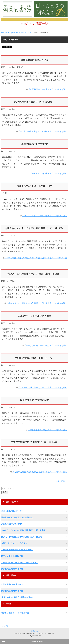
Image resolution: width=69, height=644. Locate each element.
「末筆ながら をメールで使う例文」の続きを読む (45, 345)
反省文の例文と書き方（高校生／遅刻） (18, 597)
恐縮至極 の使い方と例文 (34, 144)
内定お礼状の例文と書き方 (12, 569)
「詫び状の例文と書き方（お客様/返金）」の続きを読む (43, 131)
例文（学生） (22, 67)
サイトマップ (8, 626)
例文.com (34, 631)
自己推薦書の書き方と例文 (34, 60)
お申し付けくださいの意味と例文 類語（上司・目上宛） (34, 228)
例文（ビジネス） (8, 67)
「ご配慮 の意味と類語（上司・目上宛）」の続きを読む (43, 388)
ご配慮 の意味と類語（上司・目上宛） (34, 358)
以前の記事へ (61, 481)
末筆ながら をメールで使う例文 (34, 316)
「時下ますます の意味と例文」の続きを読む (47, 430)
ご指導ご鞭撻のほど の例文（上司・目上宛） (34, 442)
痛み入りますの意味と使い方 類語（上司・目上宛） (34, 274)
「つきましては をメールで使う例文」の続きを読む (45, 216)
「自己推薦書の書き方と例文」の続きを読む (48, 89)
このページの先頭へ (37, 642)
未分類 (4, 193)
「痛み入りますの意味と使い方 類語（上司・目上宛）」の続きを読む (37, 303)
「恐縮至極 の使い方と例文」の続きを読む (48, 174)
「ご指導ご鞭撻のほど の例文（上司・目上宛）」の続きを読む (40, 472)
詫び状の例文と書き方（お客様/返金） (34, 102)
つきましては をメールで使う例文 (34, 186)
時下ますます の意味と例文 (34, 400)
